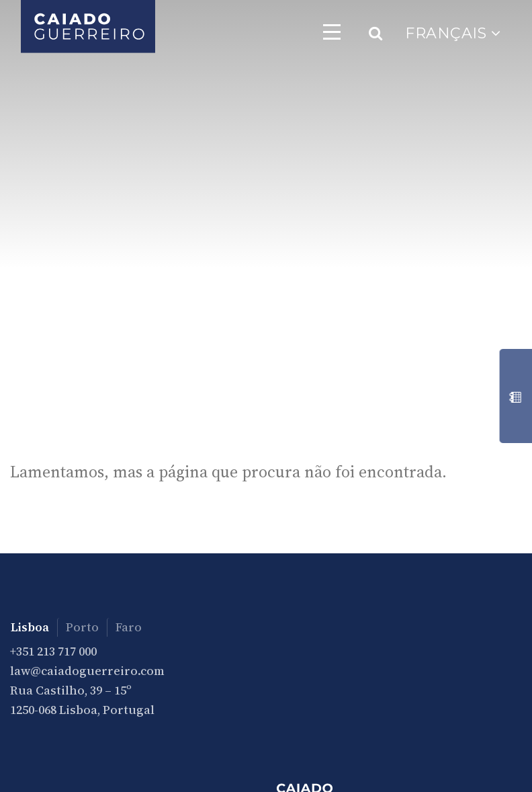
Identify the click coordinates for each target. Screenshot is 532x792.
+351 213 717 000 (53, 651)
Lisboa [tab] (30, 627)
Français (453, 33)
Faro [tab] (129, 627)
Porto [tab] (82, 627)
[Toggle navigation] (332, 32)
